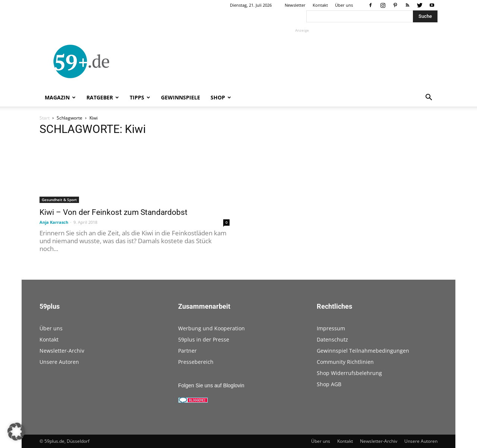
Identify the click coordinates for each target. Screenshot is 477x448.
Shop (221, 97)
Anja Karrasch (54, 222)
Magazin (60, 97)
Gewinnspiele (181, 97)
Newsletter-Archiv (62, 351)
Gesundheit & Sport (59, 200)
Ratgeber (103, 97)
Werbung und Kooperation (211, 328)
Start (45, 118)
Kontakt (320, 5)
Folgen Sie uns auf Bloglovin (211, 385)
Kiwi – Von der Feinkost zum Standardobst (113, 212)
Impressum (331, 328)
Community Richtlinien (345, 362)
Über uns (344, 5)
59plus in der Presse (204, 339)
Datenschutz (332, 339)
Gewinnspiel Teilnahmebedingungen (363, 351)
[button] (429, 98)
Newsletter (295, 5)
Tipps (140, 97)
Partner (187, 351)
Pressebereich (196, 362)
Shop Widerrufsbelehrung (349, 373)
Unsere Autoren (59, 362)
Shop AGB (329, 384)
